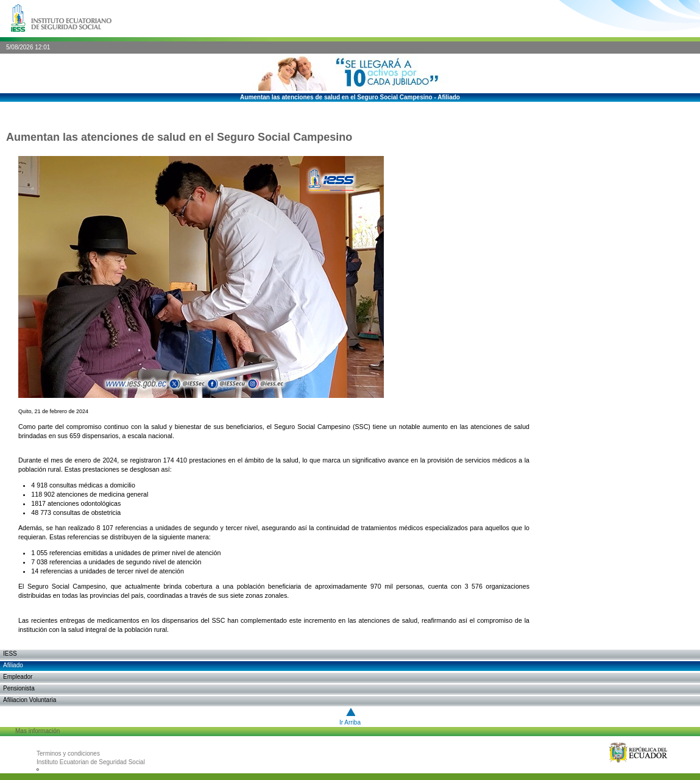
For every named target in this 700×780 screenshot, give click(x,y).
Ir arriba (350, 722)
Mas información (37, 731)
